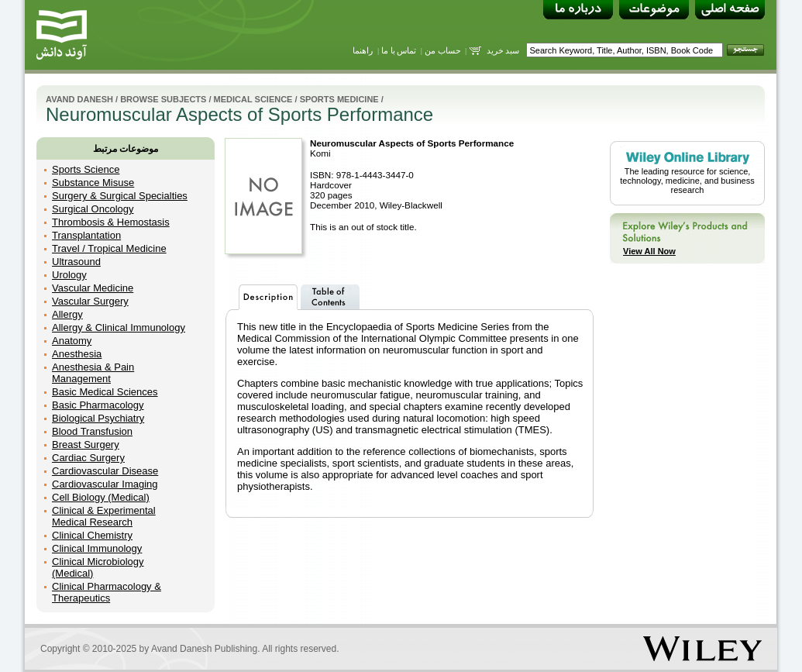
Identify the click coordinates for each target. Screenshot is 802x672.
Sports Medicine (339, 99)
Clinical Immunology (97, 548)
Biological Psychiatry (98, 418)
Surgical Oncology (93, 209)
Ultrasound (76, 262)
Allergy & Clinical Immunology (119, 327)
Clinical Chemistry (92, 535)
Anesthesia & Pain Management (93, 373)
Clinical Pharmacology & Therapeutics (107, 592)
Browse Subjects (163, 99)
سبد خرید (503, 50)
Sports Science (86, 169)
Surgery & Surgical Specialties (120, 196)
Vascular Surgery (90, 301)
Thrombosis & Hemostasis (111, 222)
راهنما (363, 50)
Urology (69, 275)
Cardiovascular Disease (105, 471)
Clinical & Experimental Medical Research (104, 516)
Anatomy (72, 341)
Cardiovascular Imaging (105, 484)
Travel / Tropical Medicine (109, 248)
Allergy (67, 314)
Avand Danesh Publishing (204, 649)
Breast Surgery (86, 445)
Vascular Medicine (93, 288)
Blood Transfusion (92, 431)
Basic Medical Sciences (105, 392)
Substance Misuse (93, 183)
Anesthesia (77, 354)
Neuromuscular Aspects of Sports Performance (412, 143)
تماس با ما (399, 50)
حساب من (443, 50)
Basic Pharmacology (98, 405)
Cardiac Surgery (88, 458)
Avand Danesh (79, 99)
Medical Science (253, 99)
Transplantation (86, 235)
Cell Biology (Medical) (101, 497)
